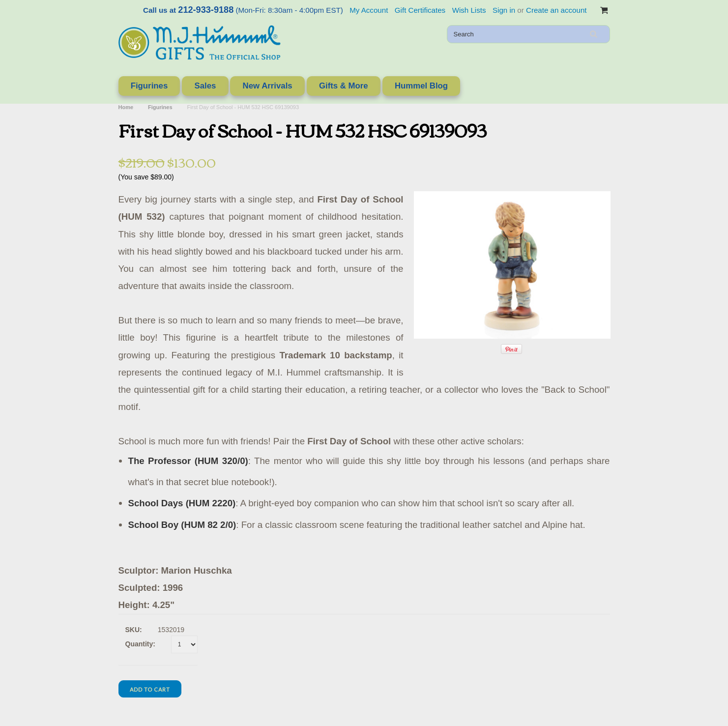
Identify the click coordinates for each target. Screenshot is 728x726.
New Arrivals (268, 86)
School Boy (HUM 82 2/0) (182, 525)
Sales (205, 86)
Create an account (556, 10)
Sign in (504, 10)
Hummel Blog (421, 86)
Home (126, 107)
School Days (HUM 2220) (182, 503)
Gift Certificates (420, 10)
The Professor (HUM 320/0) (188, 461)
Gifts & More (344, 86)
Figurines (149, 86)
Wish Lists (469, 10)
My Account (369, 10)
